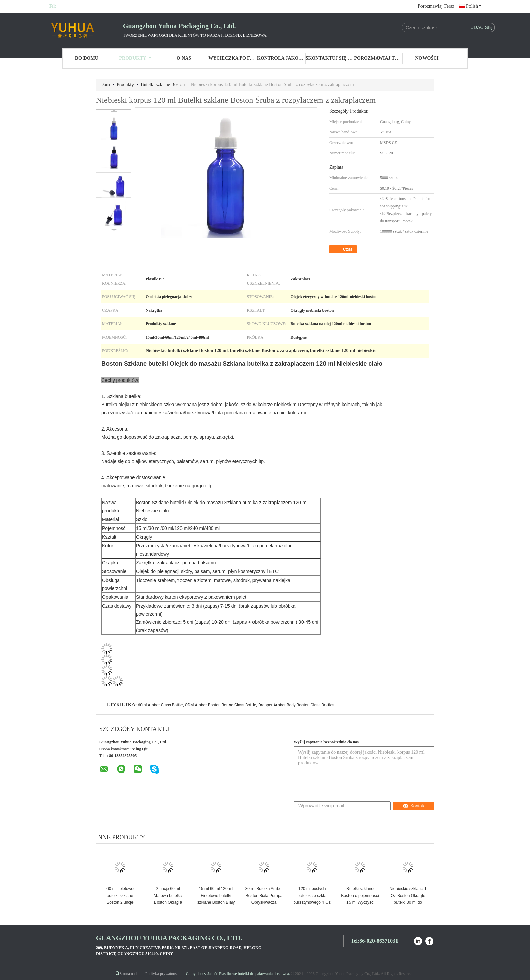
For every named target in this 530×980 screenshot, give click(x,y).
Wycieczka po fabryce (233, 58)
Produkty (135, 58)
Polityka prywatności (163, 974)
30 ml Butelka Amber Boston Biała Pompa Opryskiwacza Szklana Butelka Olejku (264, 902)
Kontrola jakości (281, 58)
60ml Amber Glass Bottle (160, 705)
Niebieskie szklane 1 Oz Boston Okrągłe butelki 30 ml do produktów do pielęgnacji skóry (408, 902)
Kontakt (414, 806)
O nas (184, 58)
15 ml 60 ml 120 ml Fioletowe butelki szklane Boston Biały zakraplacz (216, 899)
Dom (105, 85)
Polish (474, 6)
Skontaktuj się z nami (330, 58)
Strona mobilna (130, 974)
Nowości (427, 58)
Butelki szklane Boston (163, 85)
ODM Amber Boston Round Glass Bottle (221, 705)
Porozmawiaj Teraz (436, 6)
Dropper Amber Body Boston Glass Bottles (296, 705)
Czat (344, 249)
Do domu (87, 58)
